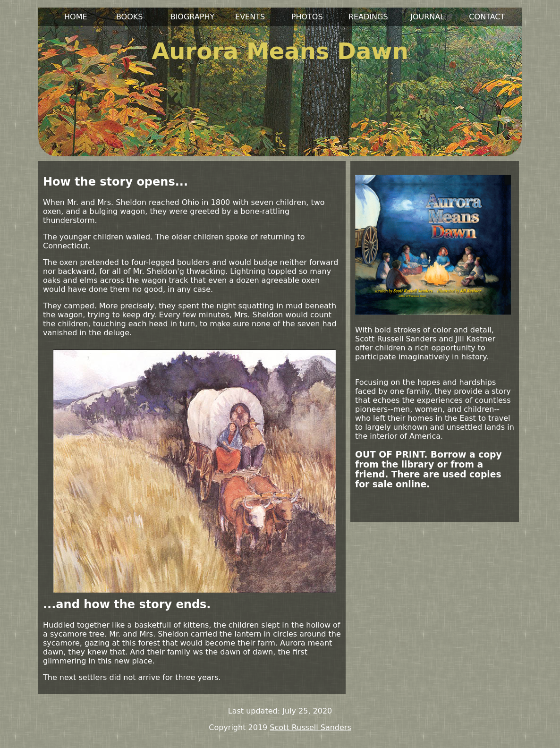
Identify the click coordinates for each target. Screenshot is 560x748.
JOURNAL (427, 17)
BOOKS (130, 17)
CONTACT (487, 17)
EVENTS (250, 17)
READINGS (368, 17)
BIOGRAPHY (193, 17)
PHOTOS (307, 17)
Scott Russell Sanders (310, 727)
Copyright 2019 (238, 727)
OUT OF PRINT (390, 455)
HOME (76, 17)
